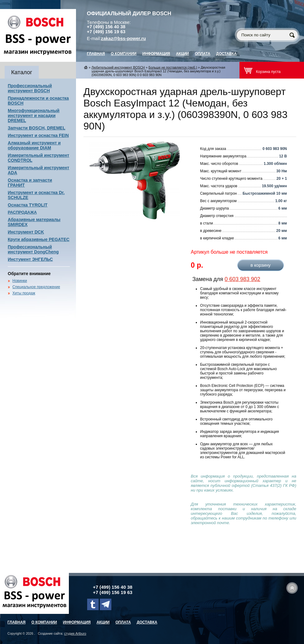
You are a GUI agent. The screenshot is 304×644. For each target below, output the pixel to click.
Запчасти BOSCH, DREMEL (37, 128)
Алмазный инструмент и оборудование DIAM (34, 145)
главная (96, 54)
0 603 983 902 (242, 279)
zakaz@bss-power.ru (124, 39)
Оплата (203, 54)
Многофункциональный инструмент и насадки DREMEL (34, 116)
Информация (156, 54)
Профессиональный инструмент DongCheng (33, 249)
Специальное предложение (36, 287)
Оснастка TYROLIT (28, 205)
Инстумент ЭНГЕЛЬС (30, 259)
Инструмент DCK (26, 232)
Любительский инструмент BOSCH (118, 67)
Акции (182, 54)
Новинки (20, 281)
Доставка (226, 54)
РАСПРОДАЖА (22, 212)
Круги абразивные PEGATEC (39, 239)
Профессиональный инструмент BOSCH (30, 88)
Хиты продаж (24, 293)
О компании (124, 54)
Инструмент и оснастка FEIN (38, 135)
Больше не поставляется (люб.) (173, 67)
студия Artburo (75, 633)
